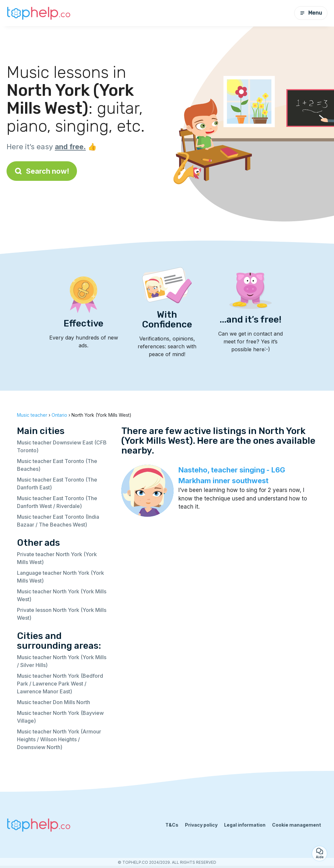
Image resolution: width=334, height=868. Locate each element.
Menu (311, 13)
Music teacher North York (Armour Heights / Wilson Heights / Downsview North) (59, 739)
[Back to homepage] (39, 13)
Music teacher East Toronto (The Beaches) (57, 465)
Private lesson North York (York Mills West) (62, 614)
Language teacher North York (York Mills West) (61, 577)
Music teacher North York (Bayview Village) (60, 717)
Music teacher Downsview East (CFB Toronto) (62, 446)
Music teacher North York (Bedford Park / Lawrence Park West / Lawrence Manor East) (60, 684)
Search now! (42, 171)
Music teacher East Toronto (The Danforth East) (57, 484)
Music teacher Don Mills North (53, 702)
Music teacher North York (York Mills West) (62, 595)
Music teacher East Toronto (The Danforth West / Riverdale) (57, 502)
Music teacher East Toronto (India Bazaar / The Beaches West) (58, 521)
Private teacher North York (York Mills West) (57, 558)
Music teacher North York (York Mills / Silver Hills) (62, 661)
